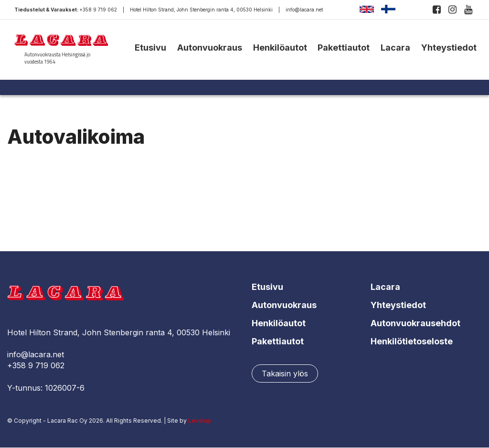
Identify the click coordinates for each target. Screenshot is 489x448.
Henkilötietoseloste (412, 341)
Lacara (395, 48)
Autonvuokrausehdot (415, 323)
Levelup (200, 421)
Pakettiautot (344, 48)
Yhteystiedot (449, 48)
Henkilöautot (280, 48)
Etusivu (150, 48)
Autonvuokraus (210, 48)
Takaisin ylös (285, 374)
